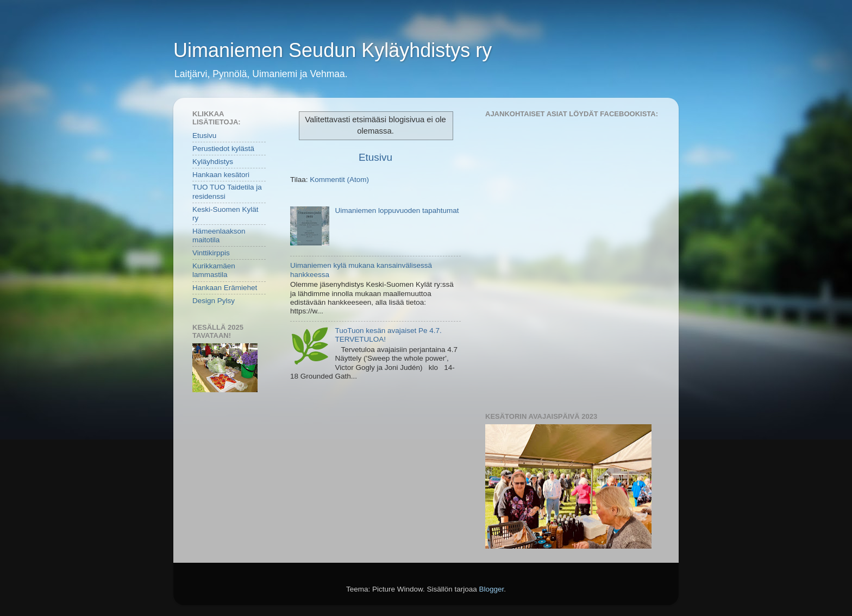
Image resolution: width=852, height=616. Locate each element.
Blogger (492, 589)
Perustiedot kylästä (223, 149)
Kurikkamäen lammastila (214, 270)
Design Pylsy (214, 301)
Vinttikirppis (211, 253)
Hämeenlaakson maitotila (219, 235)
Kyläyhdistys (213, 162)
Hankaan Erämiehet (225, 288)
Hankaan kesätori (221, 175)
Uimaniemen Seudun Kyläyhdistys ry (333, 50)
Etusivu (375, 157)
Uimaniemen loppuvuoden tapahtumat (397, 210)
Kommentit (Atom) (339, 180)
